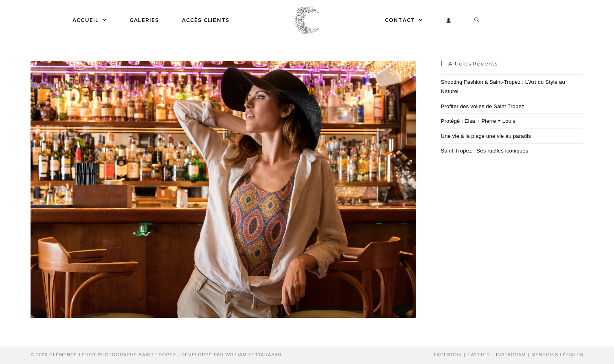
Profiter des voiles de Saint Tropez (483, 106)
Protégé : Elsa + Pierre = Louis (478, 121)
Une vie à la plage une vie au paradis (486, 136)
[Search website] (477, 20)
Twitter (479, 355)
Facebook (448, 355)
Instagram (511, 355)
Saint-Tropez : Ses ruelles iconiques (485, 151)
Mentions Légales (557, 355)
